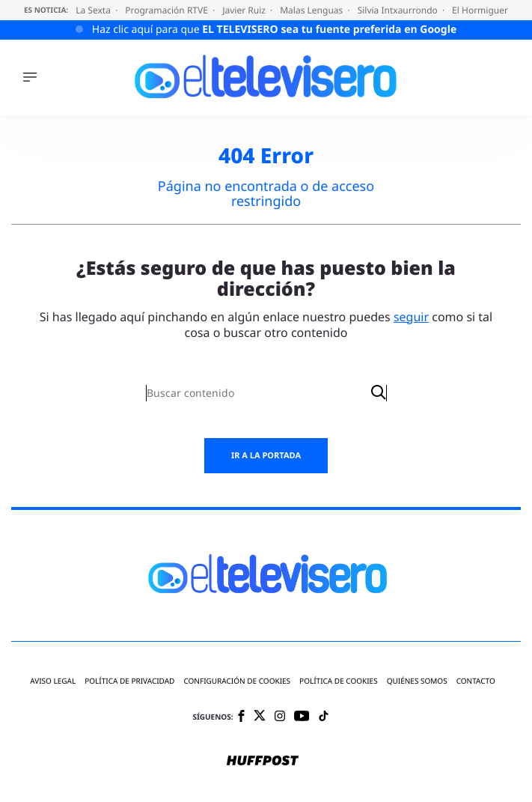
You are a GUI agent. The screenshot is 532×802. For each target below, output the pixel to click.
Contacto (476, 681)
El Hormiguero (484, 10)
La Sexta (94, 10)
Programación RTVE (168, 10)
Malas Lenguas (312, 10)
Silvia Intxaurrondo (399, 10)
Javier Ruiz (245, 10)
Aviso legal (53, 681)
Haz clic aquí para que (274, 30)
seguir (411, 317)
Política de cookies (339, 681)
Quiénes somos (417, 681)
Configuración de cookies (237, 681)
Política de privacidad (129, 681)
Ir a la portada (266, 456)
